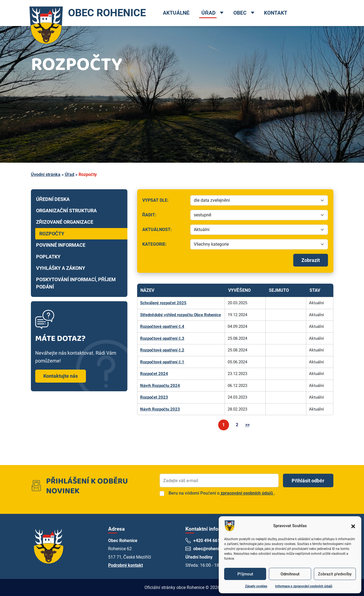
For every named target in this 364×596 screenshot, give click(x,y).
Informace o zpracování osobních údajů (304, 586)
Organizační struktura (67, 211)
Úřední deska (53, 199)
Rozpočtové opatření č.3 (162, 338)
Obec (240, 13)
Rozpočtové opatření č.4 (162, 326)
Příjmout (245, 574)
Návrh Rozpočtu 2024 (160, 386)
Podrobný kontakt (125, 565)
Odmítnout (290, 574)
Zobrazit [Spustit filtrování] (311, 260)
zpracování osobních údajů (247, 493)
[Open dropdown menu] (222, 13)
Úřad (209, 13)
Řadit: (165, 216)
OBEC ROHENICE (87, 13)
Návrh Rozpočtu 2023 (160, 409)
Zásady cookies (256, 586)
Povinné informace (61, 245)
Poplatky (48, 257)
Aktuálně (177, 13)
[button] (353, 526)
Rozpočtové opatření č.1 (162, 362)
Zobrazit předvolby (335, 574)
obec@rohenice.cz (212, 549)
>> (247, 425)
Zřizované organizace (65, 222)
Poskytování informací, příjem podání (76, 283)
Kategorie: (165, 246)
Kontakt (276, 13)
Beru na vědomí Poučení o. (222, 493)
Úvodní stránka (46, 174)
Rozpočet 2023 (154, 397)
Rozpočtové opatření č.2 (162, 350)
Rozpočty (52, 234)
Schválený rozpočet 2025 (163, 303)
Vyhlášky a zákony (61, 268)
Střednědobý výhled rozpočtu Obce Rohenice (181, 315)
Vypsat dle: (165, 202)
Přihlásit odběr (308, 481)
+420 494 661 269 (211, 541)
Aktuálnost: (165, 231)
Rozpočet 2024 (154, 374)
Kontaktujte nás (61, 376)
